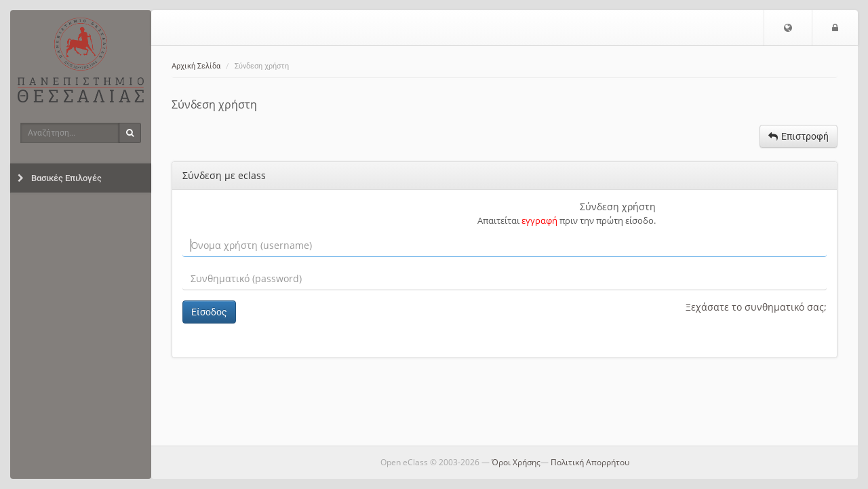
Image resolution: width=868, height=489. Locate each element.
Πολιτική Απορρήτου (590, 462)
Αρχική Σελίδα (196, 66)
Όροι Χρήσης (516, 462)
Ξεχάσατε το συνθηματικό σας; (756, 307)
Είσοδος (209, 312)
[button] (788, 28)
